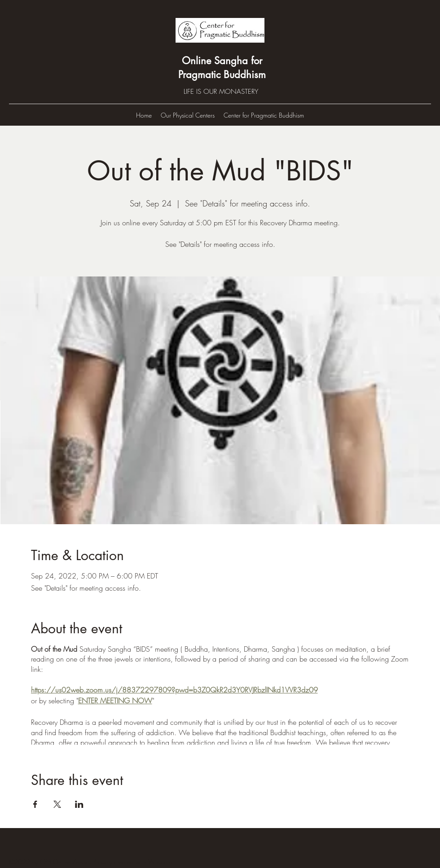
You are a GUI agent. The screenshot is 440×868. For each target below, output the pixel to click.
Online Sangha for (222, 61)
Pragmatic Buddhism (222, 75)
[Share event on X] (57, 804)
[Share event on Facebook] (35, 804)
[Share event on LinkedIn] (79, 804)
